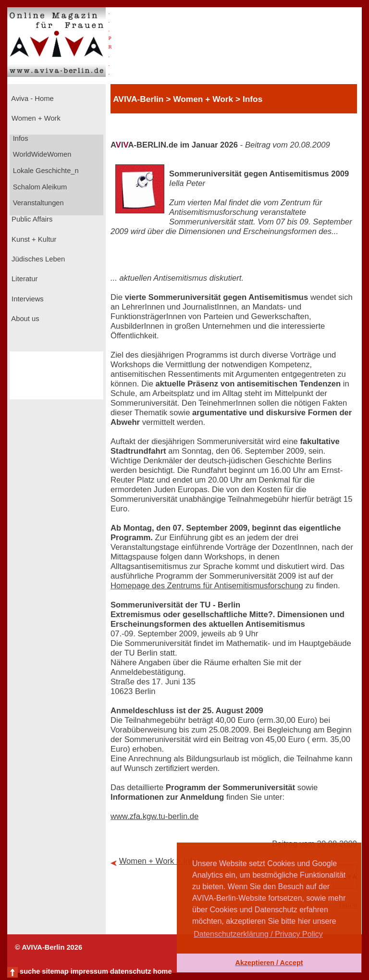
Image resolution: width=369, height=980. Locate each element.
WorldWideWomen (41, 154)
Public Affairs (31, 219)
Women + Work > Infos (160, 861)
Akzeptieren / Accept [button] (269, 963)
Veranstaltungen (37, 203)
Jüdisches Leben (37, 259)
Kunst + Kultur (33, 239)
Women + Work (35, 118)
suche (30, 971)
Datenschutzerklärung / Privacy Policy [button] (258, 934)
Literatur (24, 279)
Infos (20, 138)
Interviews (27, 299)
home (162, 971)
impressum (89, 971)
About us (25, 319)
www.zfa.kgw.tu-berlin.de (154, 816)
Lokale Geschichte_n (45, 171)
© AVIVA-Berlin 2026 (49, 947)
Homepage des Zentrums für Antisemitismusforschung (207, 586)
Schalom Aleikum (39, 187)
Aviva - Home (32, 99)
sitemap (55, 971)
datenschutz (131, 971)
